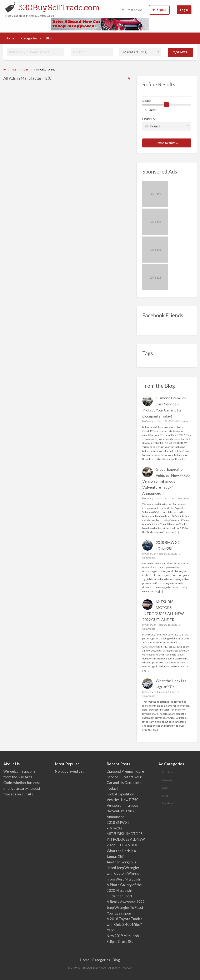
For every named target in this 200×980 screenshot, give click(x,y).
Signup (159, 10)
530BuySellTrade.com (59, 7)
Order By (167, 124)
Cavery (149, 421)
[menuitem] (132, 10)
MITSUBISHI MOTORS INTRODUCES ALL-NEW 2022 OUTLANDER (126, 839)
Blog (49, 38)
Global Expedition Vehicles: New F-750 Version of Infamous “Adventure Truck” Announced (166, 481)
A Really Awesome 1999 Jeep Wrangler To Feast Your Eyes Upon (126, 907)
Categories (29, 38)
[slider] (166, 105)
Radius (147, 101)
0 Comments (183, 421)
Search (181, 52)
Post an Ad (132, 10)
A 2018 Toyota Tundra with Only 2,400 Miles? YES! (124, 924)
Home (10, 38)
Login (184, 10)
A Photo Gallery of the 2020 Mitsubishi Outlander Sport (124, 890)
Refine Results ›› (167, 143)
